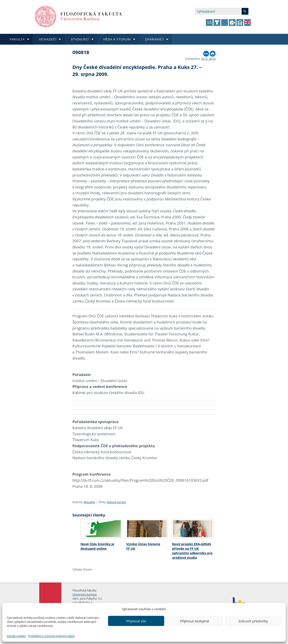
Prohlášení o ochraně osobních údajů (51, 636)
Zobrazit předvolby (253, 621)
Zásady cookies (16, 636)
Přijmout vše (136, 621)
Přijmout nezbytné (195, 621)
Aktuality (89, 502)
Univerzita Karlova (85, 594)
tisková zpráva (116, 502)
